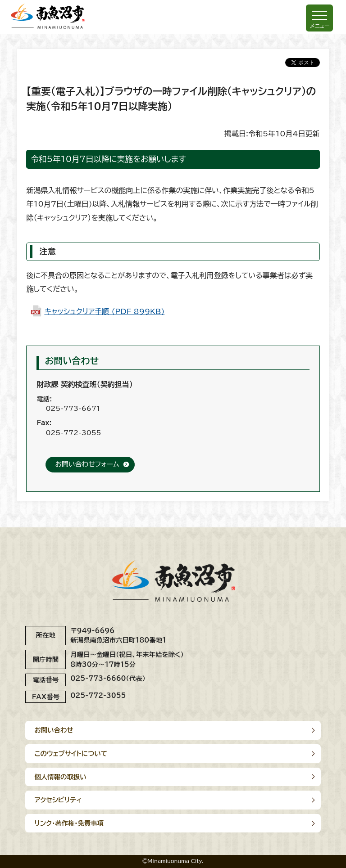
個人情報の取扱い (60, 777)
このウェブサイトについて (71, 753)
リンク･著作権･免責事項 (69, 823)
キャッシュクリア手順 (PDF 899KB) (104, 311)
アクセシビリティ (58, 800)
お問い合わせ (54, 730)
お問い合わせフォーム (87, 464)
